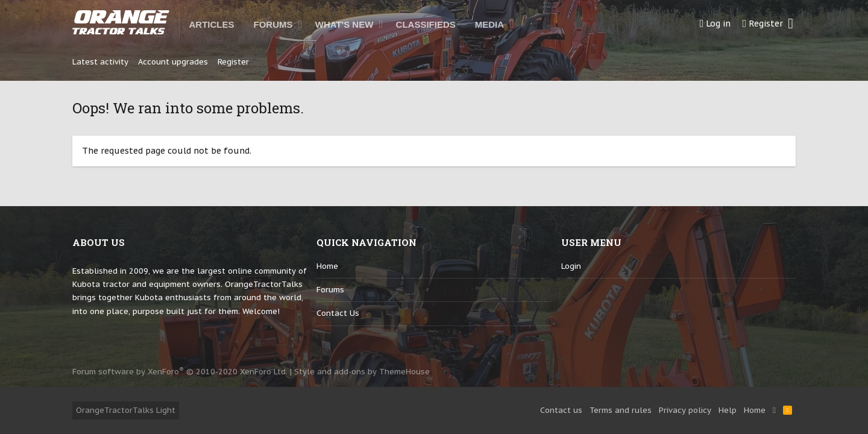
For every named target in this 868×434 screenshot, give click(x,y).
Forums (330, 290)
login (571, 266)
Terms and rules (621, 410)
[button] (300, 24)
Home (327, 266)
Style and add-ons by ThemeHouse (362, 372)
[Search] (791, 24)
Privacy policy (685, 410)
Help (728, 410)
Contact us (338, 313)
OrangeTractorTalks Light (126, 410)
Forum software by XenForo (180, 372)
